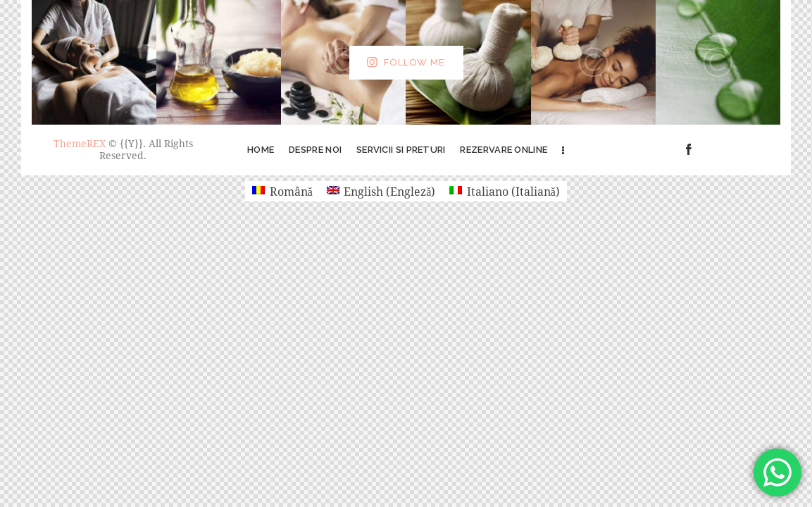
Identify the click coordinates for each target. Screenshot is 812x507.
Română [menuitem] (291, 191)
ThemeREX (80, 143)
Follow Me (414, 62)
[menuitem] (282, 191)
